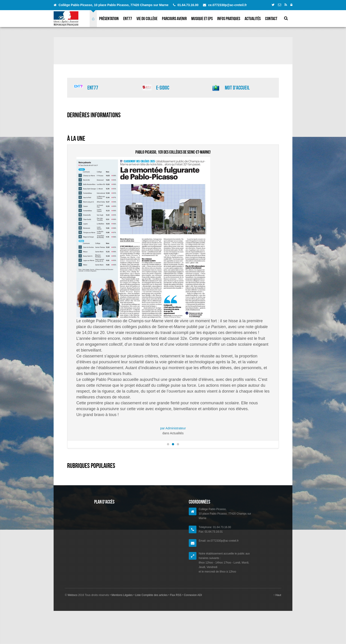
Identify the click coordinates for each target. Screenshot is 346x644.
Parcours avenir (174, 18)
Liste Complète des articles (151, 619)
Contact (271, 18)
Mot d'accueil (237, 88)
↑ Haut (277, 619)
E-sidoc (163, 88)
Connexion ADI (192, 619)
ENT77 (128, 18)
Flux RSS (176, 619)
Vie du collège (147, 18)
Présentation (109, 18)
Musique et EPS (202, 18)
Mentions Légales (122, 619)
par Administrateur (173, 428)
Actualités (253, 18)
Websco (72, 619)
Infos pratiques (229, 18)
